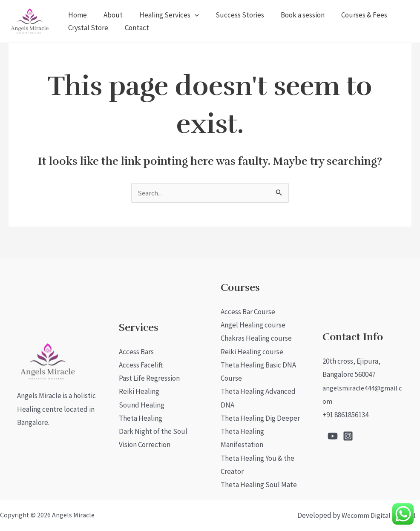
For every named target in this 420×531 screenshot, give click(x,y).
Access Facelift (141, 364)
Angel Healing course (253, 323)
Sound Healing (142, 404)
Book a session (293, 15)
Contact (134, 28)
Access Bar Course (248, 310)
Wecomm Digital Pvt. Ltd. (379, 515)
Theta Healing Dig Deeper (260, 417)
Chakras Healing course (256, 337)
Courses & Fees (352, 15)
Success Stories (232, 15)
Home (76, 15)
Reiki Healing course (252, 350)
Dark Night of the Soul (153, 431)
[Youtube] (333, 435)
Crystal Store (87, 28)
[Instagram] (348, 435)
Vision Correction (145, 444)
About (110, 15)
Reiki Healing (139, 390)
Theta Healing (141, 417)
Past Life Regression (149, 377)
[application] (189, 15)
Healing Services (164, 15)
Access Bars (136, 350)
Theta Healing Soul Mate (259, 485)
